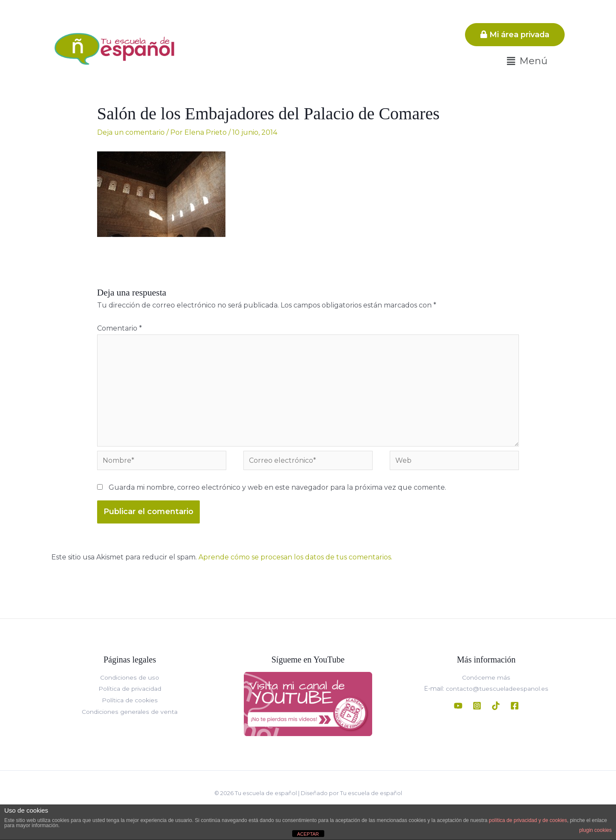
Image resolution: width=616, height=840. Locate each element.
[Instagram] (477, 706)
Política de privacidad (130, 689)
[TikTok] (496, 706)
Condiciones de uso (130, 678)
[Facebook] (515, 706)
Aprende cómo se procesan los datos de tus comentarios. (296, 558)
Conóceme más (486, 678)
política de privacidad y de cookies (528, 820)
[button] (527, 61)
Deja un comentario (131, 132)
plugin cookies (595, 830)
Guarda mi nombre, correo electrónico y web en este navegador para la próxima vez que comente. (277, 488)
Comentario (120, 328)
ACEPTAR (308, 834)
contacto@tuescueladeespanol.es (496, 689)
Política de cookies (130, 701)
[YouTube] (458, 706)
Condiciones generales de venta (130, 712)
